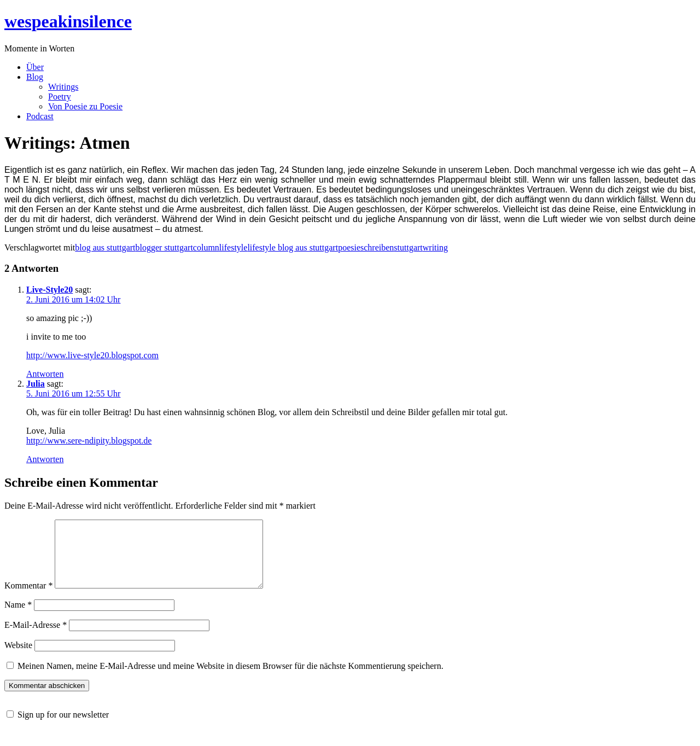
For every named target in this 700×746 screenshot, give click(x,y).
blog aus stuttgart (105, 247)
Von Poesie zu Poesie (85, 106)
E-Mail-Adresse (36, 638)
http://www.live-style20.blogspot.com (92, 355)
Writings (63, 87)
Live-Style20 (49, 290)
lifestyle (234, 247)
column (206, 247)
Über (35, 67)
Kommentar (28, 599)
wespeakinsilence (68, 21)
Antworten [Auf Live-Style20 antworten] (45, 374)
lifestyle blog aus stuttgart (293, 247)
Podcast (40, 116)
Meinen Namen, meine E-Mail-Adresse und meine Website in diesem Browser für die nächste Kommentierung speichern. (231, 679)
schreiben (377, 247)
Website (18, 658)
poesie (349, 247)
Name (18, 618)
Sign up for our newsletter (63, 728)
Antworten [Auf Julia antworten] (45, 459)
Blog (35, 77)
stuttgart (408, 247)
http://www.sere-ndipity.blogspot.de (89, 441)
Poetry (60, 97)
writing (435, 247)
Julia (36, 384)
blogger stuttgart (164, 247)
